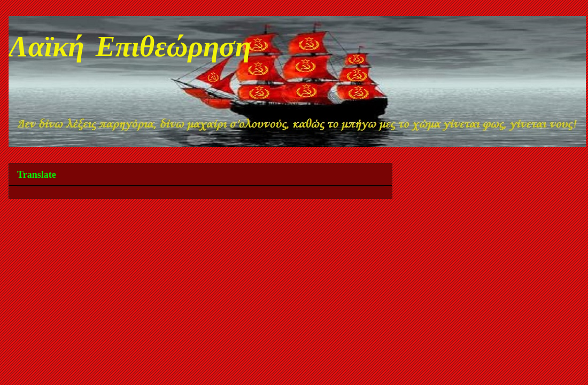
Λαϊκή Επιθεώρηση (130, 49)
